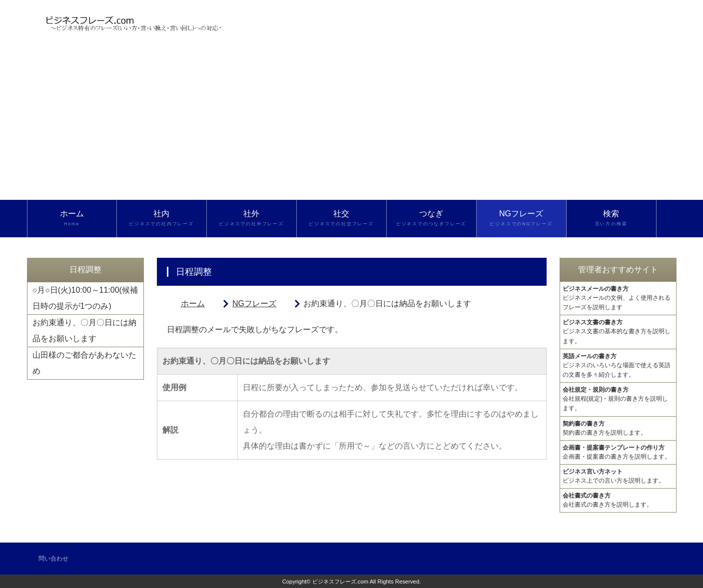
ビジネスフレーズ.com (341, 582)
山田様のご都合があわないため (84, 363)
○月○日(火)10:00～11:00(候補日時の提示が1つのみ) (85, 298)
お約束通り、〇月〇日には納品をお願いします (84, 330)
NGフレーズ (521, 218)
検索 (611, 218)
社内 (162, 218)
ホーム (72, 218)
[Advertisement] (352, 125)
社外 (252, 218)
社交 (342, 218)
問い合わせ (53, 559)
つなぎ (431, 218)
